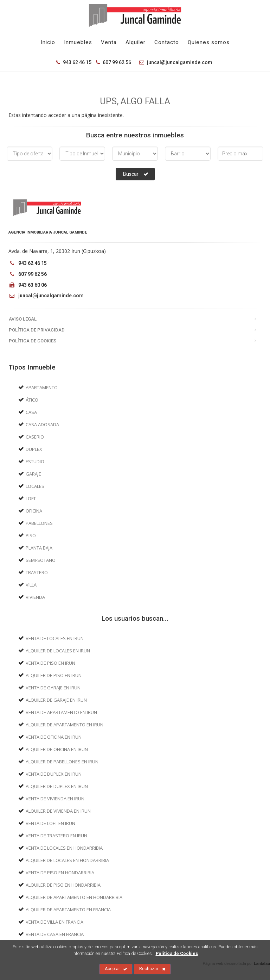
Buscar (136, 174)
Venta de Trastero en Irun (56, 836)
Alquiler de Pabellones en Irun (62, 762)
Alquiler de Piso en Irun (54, 675)
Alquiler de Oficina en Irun (57, 749)
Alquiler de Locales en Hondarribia (67, 860)
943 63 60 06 (28, 285)
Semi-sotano (41, 560)
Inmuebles (78, 42)
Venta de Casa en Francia (55, 934)
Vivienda (35, 597)
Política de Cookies (33, 341)
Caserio (35, 437)
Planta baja (39, 548)
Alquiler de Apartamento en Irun (65, 725)
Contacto (167, 42)
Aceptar (116, 969)
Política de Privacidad (37, 330)
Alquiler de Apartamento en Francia (68, 910)
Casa (31, 412)
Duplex (34, 449)
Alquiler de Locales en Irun (58, 651)
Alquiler (136, 42)
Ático (32, 400)
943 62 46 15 (74, 62)
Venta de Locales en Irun (55, 638)
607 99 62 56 (114, 62)
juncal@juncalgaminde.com (174, 62)
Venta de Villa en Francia (54, 922)
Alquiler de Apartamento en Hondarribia (74, 897)
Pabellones (39, 523)
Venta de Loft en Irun (50, 823)
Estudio (35, 461)
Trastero (37, 572)
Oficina (34, 511)
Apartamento (42, 387)
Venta (109, 42)
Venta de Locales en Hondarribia (64, 848)
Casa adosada (42, 424)
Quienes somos (209, 42)
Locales (35, 486)
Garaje (33, 474)
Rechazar (152, 969)
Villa (31, 585)
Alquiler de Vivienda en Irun (58, 811)
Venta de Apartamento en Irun (61, 712)
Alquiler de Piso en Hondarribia (63, 885)
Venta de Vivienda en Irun (55, 799)
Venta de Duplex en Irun (54, 774)
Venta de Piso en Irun (50, 663)
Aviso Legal (23, 319)
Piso (31, 535)
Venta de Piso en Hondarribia (60, 873)
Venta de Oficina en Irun (54, 737)
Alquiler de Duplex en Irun (57, 786)
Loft (31, 498)
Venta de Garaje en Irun (53, 688)
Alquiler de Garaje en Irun (56, 700)
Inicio (48, 42)
